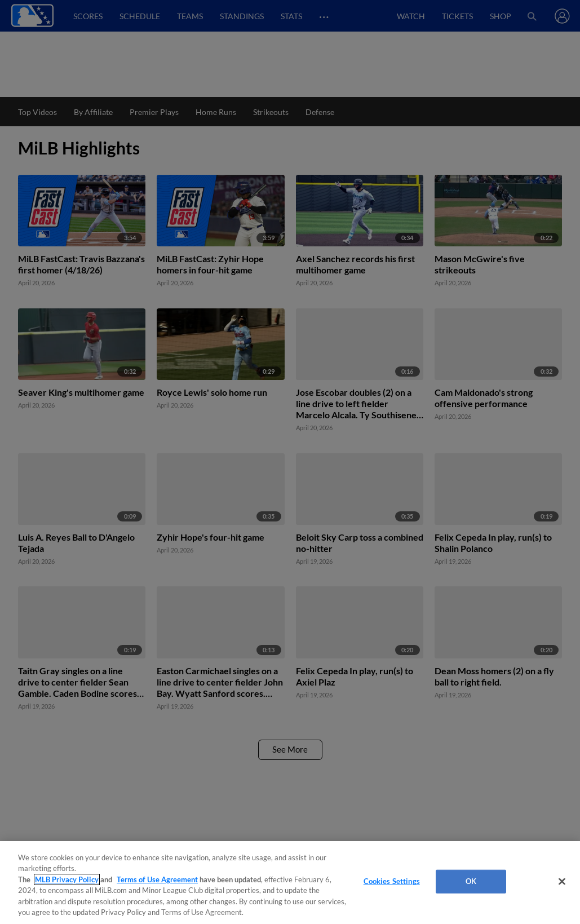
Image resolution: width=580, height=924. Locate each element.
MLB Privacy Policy (67, 879)
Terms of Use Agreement (157, 879)
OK (471, 881)
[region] (290, 883)
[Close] (562, 882)
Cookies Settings (392, 881)
